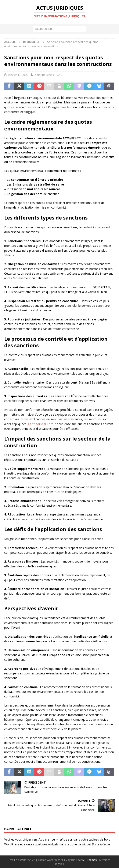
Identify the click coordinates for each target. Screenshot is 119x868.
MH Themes (89, 860)
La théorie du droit (42, 424)
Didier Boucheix (44, 75)
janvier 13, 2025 (18, 75)
